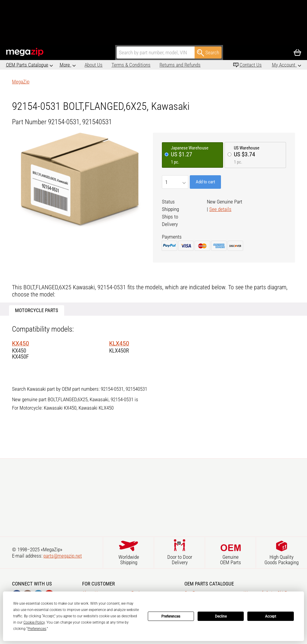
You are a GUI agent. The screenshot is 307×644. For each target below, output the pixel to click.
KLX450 (119, 343)
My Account (284, 65)
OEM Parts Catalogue (27, 65)
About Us (69, 65)
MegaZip (25, 52)
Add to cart (205, 182)
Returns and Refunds (155, 65)
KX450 (21, 343)
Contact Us (251, 65)
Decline (221, 616)
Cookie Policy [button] (34, 622)
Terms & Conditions (106, 65)
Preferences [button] (37, 629)
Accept (271, 616)
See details (220, 209)
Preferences (171, 616)
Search (208, 53)
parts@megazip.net (63, 556)
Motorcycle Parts (37, 310)
